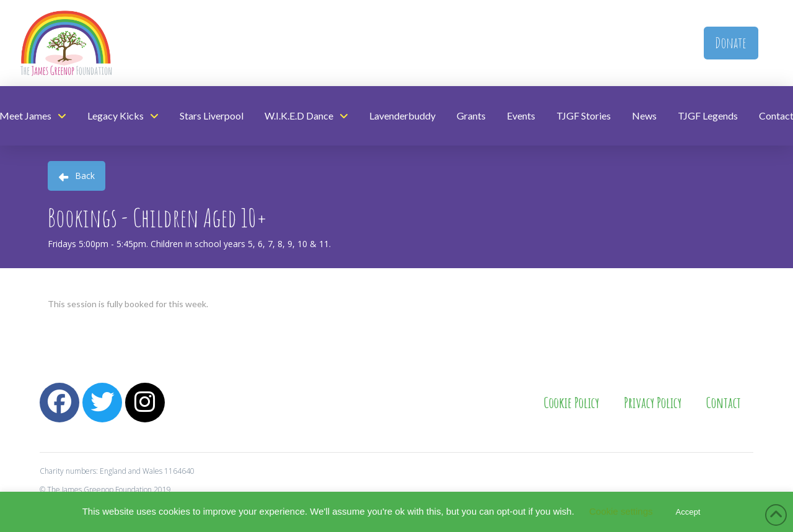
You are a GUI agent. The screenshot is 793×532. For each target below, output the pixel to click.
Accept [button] (688, 512)
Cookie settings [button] (621, 511)
